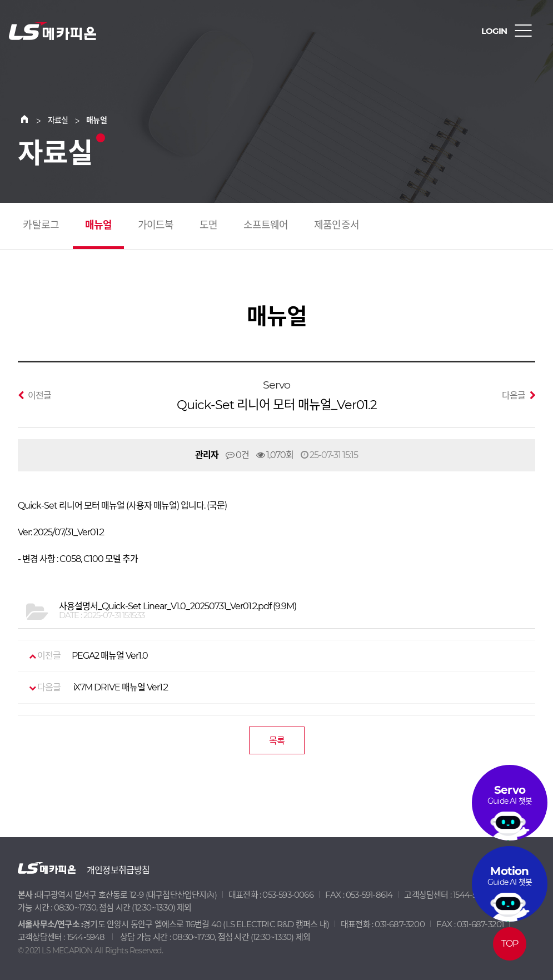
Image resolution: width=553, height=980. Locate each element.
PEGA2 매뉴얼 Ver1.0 (88, 656)
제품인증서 (337, 225)
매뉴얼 (99, 225)
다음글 (519, 395)
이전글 (34, 395)
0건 (237, 455)
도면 (208, 225)
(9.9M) (178, 606)
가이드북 (156, 225)
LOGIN (494, 31)
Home (31, 120)
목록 (277, 741)
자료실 (58, 120)
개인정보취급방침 (118, 870)
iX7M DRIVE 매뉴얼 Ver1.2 (98, 688)
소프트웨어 (266, 225)
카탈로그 (41, 225)
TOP (510, 944)
